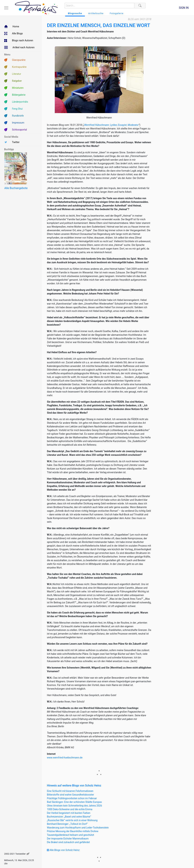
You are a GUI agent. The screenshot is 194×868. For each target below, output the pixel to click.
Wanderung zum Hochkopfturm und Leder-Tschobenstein (78, 828)
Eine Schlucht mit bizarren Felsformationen (70, 791)
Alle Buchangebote (16, 188)
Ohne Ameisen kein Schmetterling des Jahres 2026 (74, 806)
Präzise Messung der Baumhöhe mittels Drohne (73, 831)
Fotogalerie (117, 13)
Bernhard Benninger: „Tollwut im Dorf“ (67, 824)
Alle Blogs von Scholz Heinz (63, 850)
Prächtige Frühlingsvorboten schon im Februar (72, 798)
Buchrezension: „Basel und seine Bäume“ (69, 817)
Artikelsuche (96, 13)
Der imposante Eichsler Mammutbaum (68, 839)
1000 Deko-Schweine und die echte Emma (70, 809)
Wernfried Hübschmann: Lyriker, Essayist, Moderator (111, 125)
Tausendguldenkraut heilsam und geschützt (70, 835)
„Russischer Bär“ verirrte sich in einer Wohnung (72, 820)
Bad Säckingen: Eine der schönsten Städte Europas (74, 802)
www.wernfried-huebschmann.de (65, 758)
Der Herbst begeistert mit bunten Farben (69, 813)
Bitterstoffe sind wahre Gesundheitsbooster (70, 795)
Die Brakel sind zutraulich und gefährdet (68, 842)
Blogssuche (75, 13)
